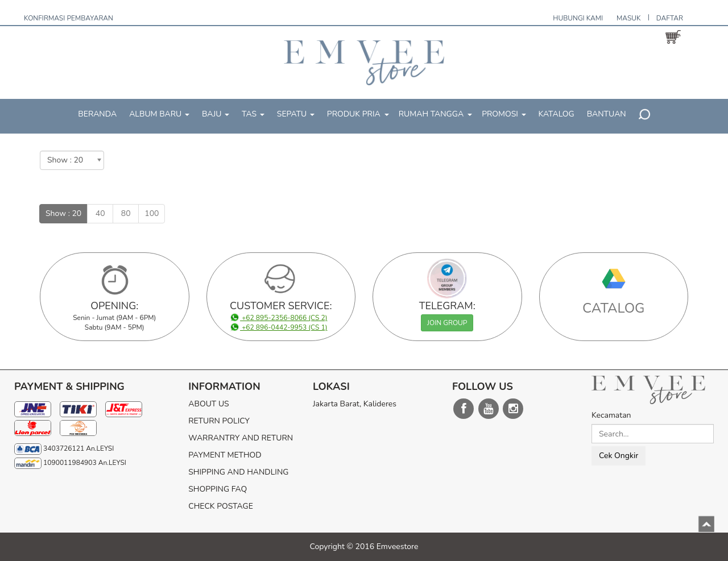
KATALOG (557, 114)
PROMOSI (504, 114)
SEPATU (296, 114)
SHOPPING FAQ (218, 489)
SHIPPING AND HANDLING (238, 472)
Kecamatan (611, 415)
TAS (253, 114)
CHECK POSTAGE (221, 506)
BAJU (216, 114)
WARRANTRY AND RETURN (241, 438)
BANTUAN (607, 114)
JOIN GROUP (447, 323)
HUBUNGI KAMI (578, 18)
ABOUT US (208, 404)
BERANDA (97, 114)
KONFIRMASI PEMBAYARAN (69, 18)
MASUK (629, 18)
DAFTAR (670, 18)
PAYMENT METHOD (225, 455)
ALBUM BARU (159, 114)
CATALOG (614, 308)
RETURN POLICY (219, 421)
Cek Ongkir (619, 456)
